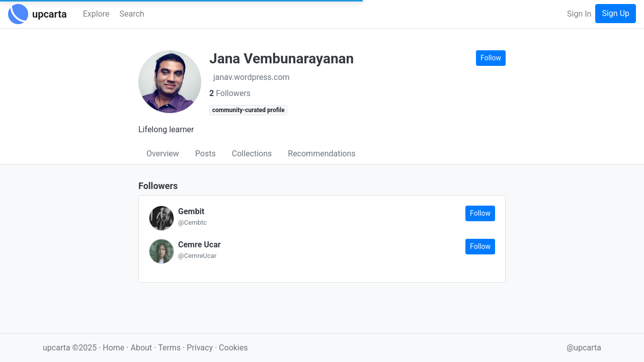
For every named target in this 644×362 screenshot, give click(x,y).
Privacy (201, 348)
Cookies (233, 348)
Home (113, 348)
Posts (206, 154)
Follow (491, 58)
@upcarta (584, 348)
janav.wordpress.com (252, 77)
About (141, 348)
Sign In (579, 14)
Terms (170, 348)
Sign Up (616, 13)
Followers (230, 93)
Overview (163, 154)
